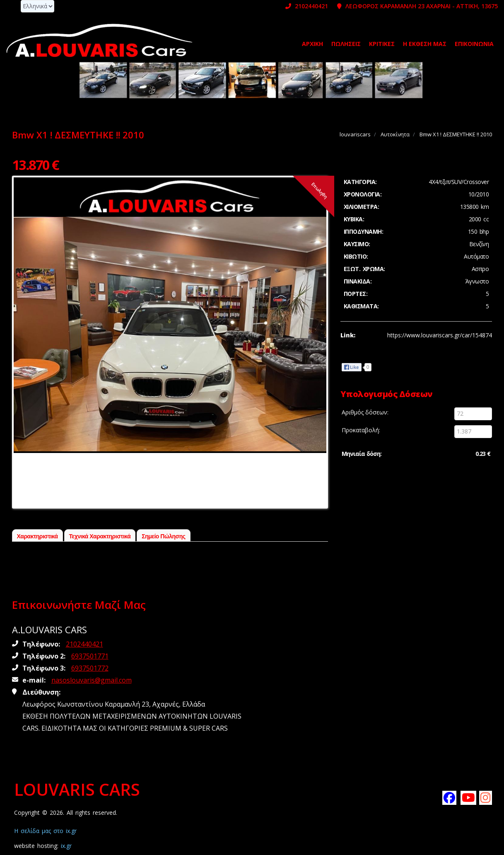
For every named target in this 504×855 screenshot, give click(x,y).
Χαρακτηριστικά (37, 536)
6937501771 (90, 656)
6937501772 (90, 668)
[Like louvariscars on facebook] (449, 797)
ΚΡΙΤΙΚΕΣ (382, 44)
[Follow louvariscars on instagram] (486, 797)
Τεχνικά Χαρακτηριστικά (100, 536)
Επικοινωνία (474, 44)
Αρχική (312, 44)
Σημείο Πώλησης (163, 536)
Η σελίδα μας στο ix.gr (45, 831)
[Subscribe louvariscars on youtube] (467, 797)
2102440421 (307, 6)
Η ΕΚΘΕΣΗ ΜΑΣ (425, 44)
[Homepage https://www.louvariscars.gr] (99, 40)
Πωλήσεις (346, 44)
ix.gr (66, 846)
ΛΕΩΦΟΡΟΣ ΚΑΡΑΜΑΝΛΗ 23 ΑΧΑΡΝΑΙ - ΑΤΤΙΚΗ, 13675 (417, 6)
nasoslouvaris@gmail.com (92, 680)
